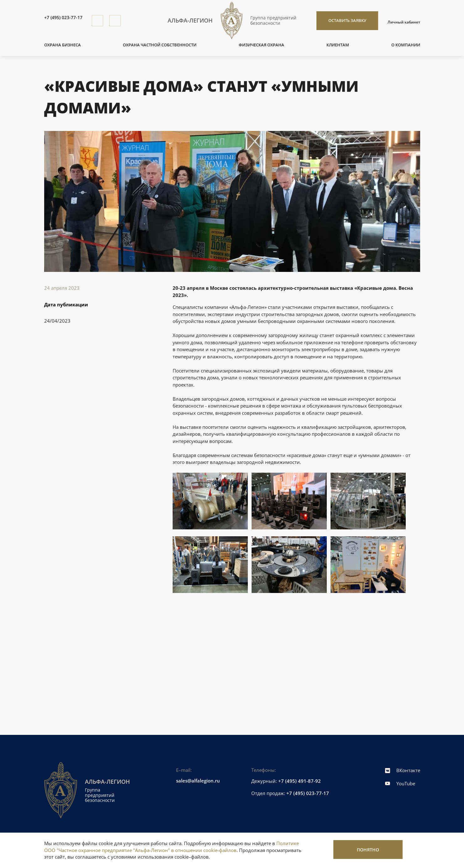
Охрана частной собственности (160, 45)
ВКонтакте (403, 770)
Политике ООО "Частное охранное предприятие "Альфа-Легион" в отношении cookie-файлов (172, 847)
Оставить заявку (347, 20)
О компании (406, 45)
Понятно (368, 850)
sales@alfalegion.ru (198, 781)
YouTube (400, 783)
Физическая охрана (261, 45)
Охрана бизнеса (63, 45)
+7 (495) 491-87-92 (300, 781)
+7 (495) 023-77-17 (63, 18)
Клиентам (338, 45)
